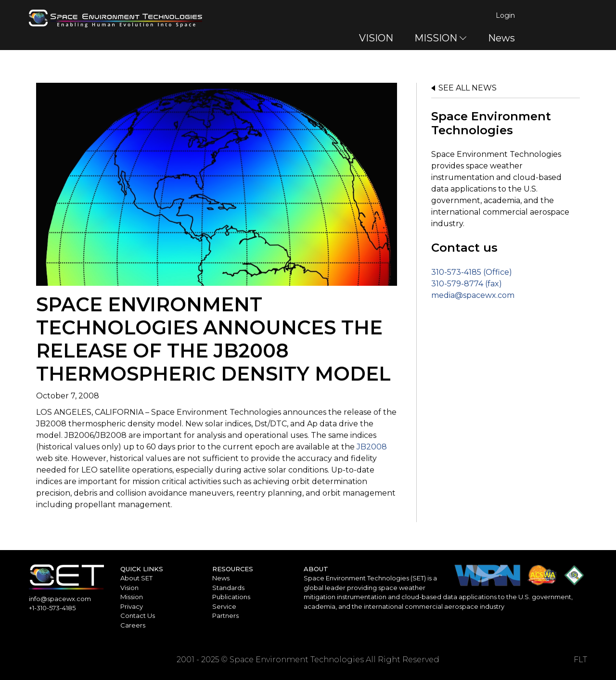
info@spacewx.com (60, 599)
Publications (231, 597)
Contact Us (138, 616)
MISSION (508, 38)
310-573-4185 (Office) (472, 272)
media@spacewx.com (473, 295)
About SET (136, 578)
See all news (468, 88)
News (574, 38)
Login (577, 15)
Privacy (132, 606)
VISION (448, 38)
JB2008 (372, 450)
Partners (225, 616)
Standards (228, 588)
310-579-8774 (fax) (467, 284)
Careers (133, 625)
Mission (132, 597)
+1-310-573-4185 (52, 608)
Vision (129, 588)
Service (224, 606)
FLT (580, 660)
